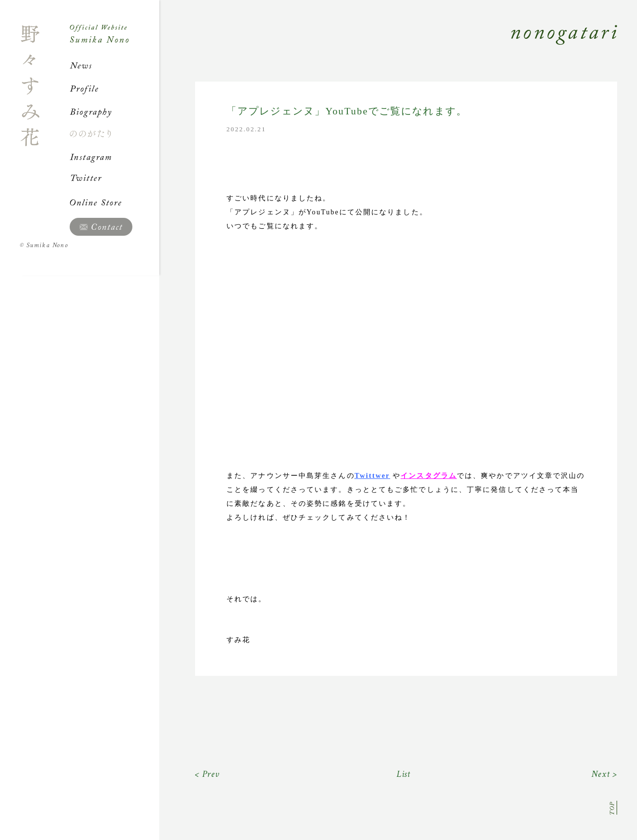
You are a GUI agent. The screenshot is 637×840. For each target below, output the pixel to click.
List (404, 774)
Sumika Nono (44, 245)
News (114, 66)
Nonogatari (388, 46)
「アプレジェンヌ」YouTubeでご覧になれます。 (347, 111)
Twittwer (372, 476)
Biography (114, 111)
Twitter (114, 180)
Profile (114, 89)
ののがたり (114, 134)
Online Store (114, 202)
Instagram (114, 157)
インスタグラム (429, 476)
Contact (101, 227)
